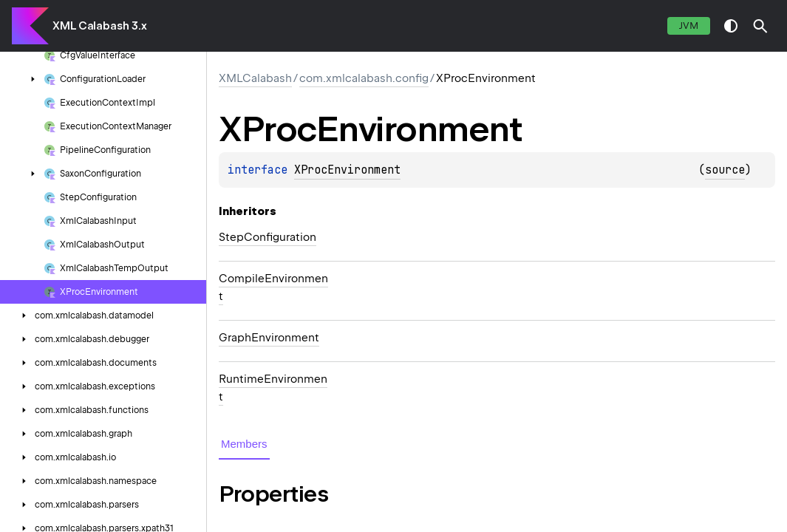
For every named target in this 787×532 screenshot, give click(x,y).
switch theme (731, 26)
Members (244, 444)
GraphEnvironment (269, 338)
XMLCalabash (255, 78)
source (725, 170)
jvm (689, 25)
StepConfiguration (268, 237)
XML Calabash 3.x (99, 26)
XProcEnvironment (347, 170)
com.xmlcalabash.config (364, 78)
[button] (760, 26)
